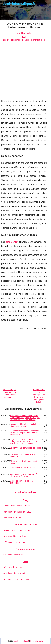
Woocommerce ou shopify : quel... (18, 530)
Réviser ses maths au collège (23, 468)
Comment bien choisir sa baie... (17, 512)
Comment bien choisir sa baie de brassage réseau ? (25, 425)
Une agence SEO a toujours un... (18, 579)
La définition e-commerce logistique (25, 448)
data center (12, 242)
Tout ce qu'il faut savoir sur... (16, 536)
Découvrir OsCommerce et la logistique (23, 456)
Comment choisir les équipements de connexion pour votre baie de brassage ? (25, 433)
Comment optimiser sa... (14, 555)
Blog (24, 37)
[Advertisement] (26, 68)
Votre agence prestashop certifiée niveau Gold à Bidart (25, 475)
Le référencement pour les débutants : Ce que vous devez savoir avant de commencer (24, 441)
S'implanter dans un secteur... (16, 573)
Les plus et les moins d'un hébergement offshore (24, 40)
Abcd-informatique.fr (21, 641)
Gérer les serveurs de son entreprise (21, 482)
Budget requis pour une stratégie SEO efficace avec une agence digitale (39, 396)
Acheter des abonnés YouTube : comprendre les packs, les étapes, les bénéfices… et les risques (25, 418)
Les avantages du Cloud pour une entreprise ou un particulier (10, 393)
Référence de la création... (15, 542)
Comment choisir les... (13, 518)
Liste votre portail (37, 641)
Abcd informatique (25, 33)
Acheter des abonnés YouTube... (18, 506)
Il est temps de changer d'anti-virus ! (24, 462)
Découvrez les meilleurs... (15, 567)
